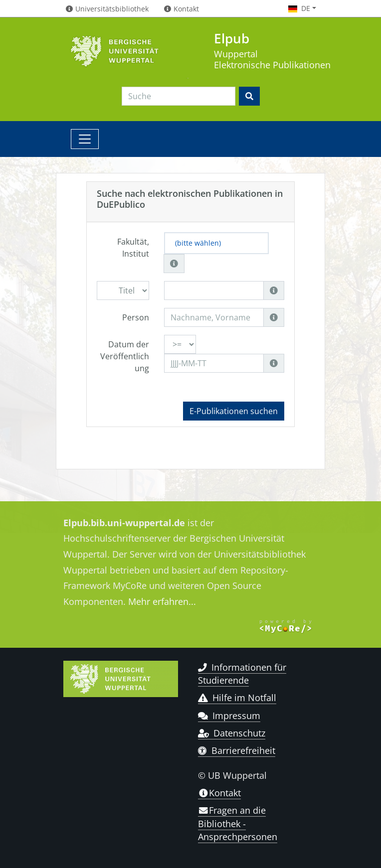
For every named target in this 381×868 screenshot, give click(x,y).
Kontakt (219, 793)
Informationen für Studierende (242, 674)
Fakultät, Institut (133, 248)
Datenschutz (232, 733)
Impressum (229, 716)
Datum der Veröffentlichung (125, 356)
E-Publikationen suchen (234, 411)
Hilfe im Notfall (237, 698)
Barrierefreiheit (237, 750)
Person (136, 317)
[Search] (179, 96)
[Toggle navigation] (85, 139)
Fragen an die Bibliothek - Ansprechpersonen (238, 823)
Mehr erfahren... (162, 601)
